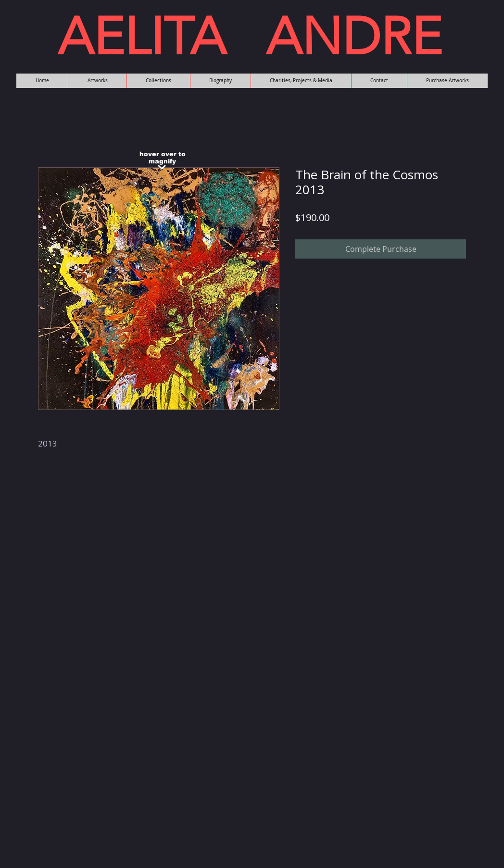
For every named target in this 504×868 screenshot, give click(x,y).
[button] (97, 81)
